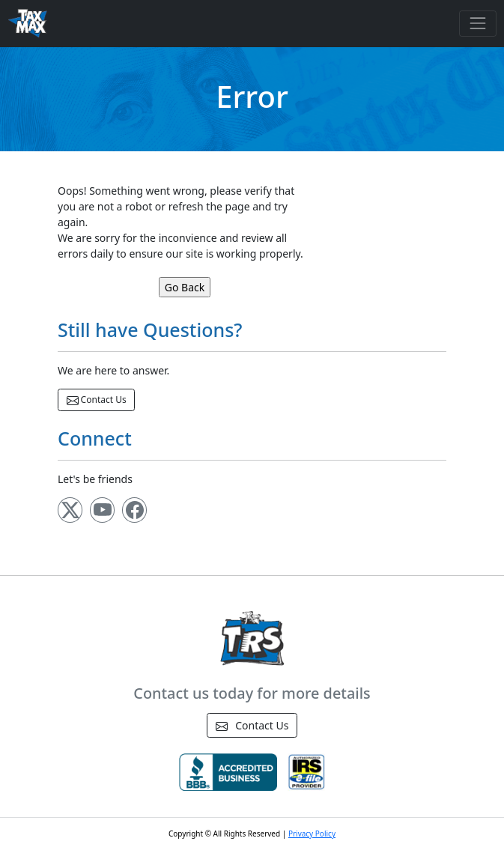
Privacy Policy (312, 834)
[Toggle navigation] (477, 24)
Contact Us (97, 400)
